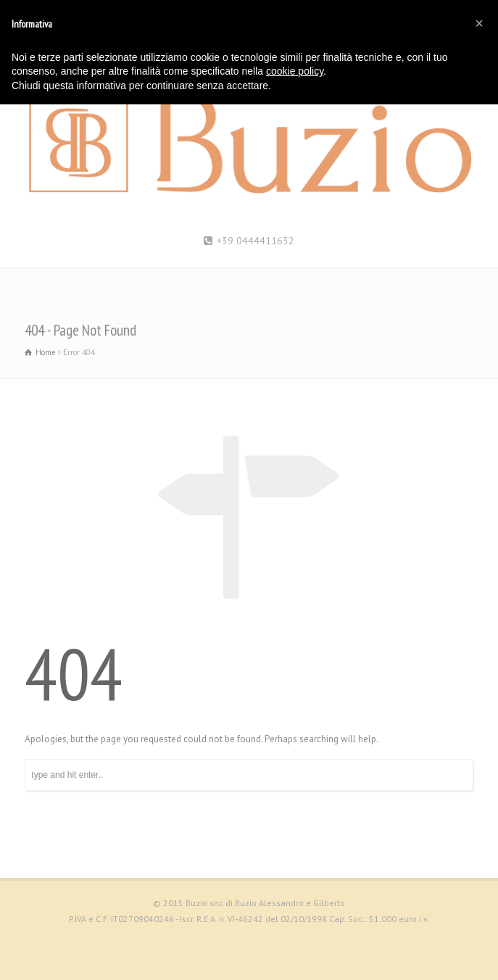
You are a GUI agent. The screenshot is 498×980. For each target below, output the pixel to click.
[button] (479, 23)
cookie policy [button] (295, 71)
